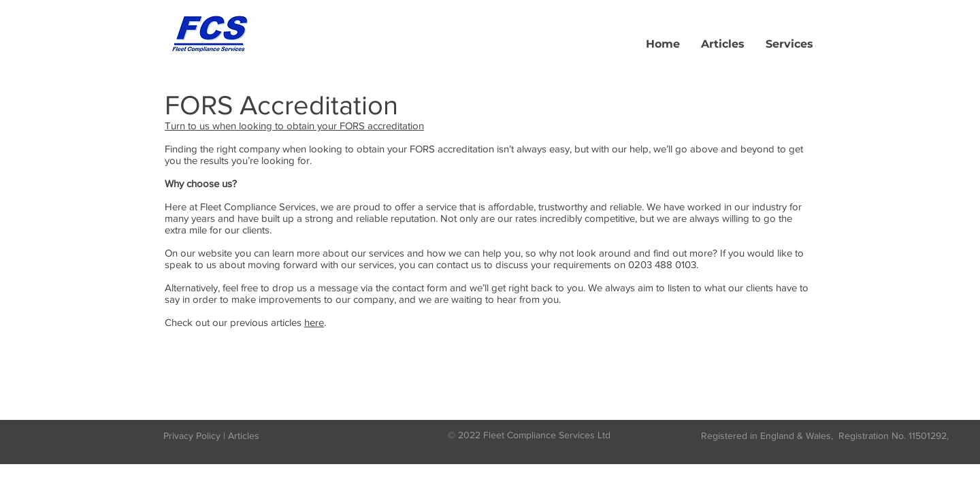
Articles (244, 436)
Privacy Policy (192, 436)
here (314, 322)
